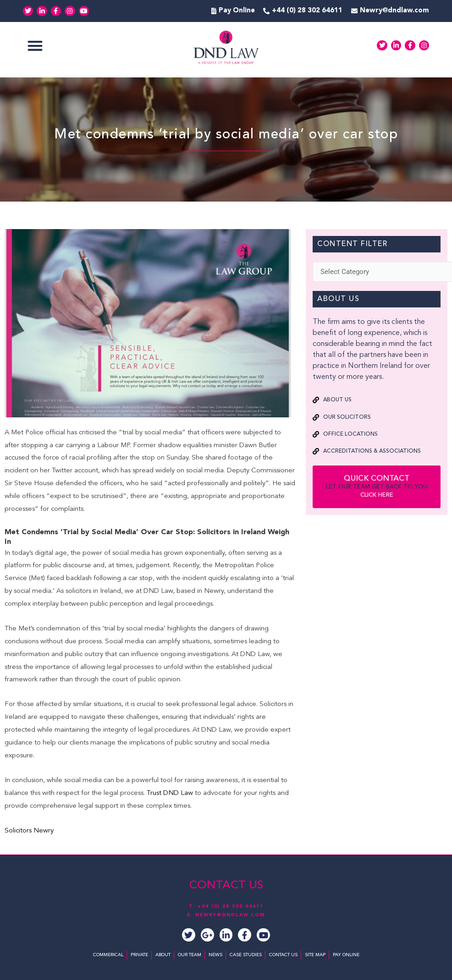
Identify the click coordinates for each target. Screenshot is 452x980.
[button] (35, 46)
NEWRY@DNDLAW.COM (230, 915)
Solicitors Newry (29, 831)
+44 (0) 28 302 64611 (231, 906)
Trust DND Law (169, 793)
